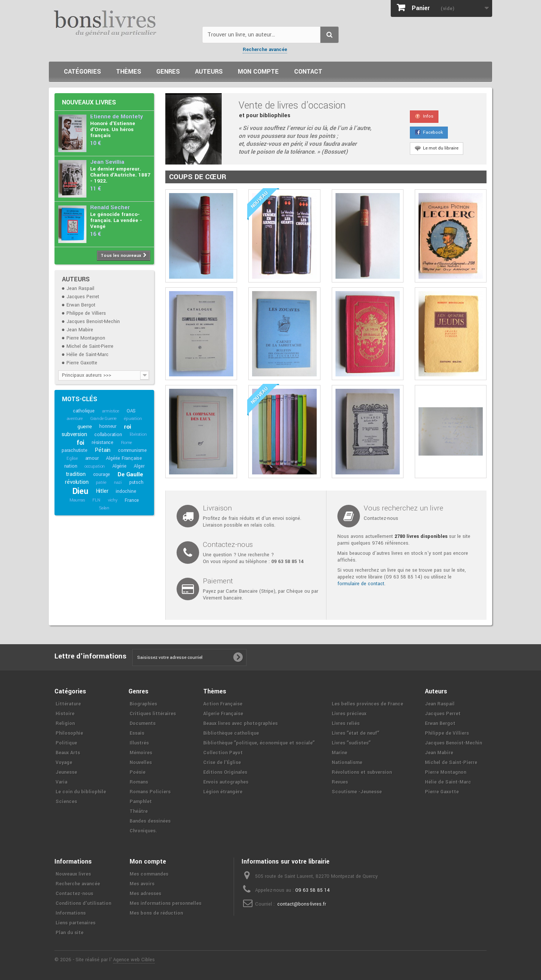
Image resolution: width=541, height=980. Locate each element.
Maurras (77, 500)
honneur (108, 426)
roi (128, 427)
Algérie (119, 466)
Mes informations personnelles (165, 903)
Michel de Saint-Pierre (90, 346)
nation (71, 466)
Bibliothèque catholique (231, 733)
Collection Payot (223, 753)
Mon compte (258, 72)
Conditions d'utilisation (83, 903)
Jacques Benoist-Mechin (93, 322)
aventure (75, 419)
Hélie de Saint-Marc (88, 355)
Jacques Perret (83, 297)
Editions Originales (225, 772)
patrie (101, 482)
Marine (339, 753)
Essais (137, 733)
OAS (131, 411)
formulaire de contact (361, 584)
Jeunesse (66, 772)
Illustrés (139, 743)
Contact (308, 72)
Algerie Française (223, 714)
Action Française (223, 704)
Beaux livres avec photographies (240, 723)
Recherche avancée (265, 50)
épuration (133, 419)
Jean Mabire (80, 330)
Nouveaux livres (89, 102)
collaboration (108, 435)
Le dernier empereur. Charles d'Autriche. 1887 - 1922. (120, 175)
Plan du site (70, 933)
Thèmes (129, 72)
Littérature (68, 704)
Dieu (80, 491)
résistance (103, 442)
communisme (132, 450)
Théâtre (139, 811)
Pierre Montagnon (86, 338)
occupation (95, 466)
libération (138, 434)
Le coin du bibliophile (81, 792)
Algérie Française (124, 458)
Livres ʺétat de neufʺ (355, 733)
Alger (139, 466)
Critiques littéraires (153, 714)
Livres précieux (349, 714)
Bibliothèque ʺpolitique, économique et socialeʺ (259, 743)
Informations (71, 913)
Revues (340, 782)
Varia (61, 782)
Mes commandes (149, 874)
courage (102, 474)
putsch (136, 482)
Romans (139, 782)
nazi (118, 482)
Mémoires (141, 753)
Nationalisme (347, 763)
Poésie (138, 772)
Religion (65, 723)
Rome (126, 443)
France (132, 500)
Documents (143, 723)
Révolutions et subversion (362, 772)
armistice (111, 411)
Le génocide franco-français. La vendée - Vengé (116, 220)
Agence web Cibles (134, 960)
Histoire (65, 714)
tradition (76, 474)
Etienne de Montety (116, 117)
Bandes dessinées (150, 821)
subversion (74, 434)
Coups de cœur (198, 177)
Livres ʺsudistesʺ (351, 743)
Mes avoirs (142, 884)
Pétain (103, 450)
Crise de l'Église (222, 763)
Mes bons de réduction (156, 913)
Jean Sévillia (107, 162)
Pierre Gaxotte (82, 363)
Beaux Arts (68, 753)
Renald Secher (110, 208)
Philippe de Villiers (86, 313)
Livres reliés (346, 723)
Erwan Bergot (81, 305)
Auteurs (209, 72)
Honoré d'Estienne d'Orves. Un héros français (113, 129)
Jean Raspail (80, 288)
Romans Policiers (150, 792)
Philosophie (69, 733)
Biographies (143, 704)
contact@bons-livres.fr (302, 904)
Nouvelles (141, 763)
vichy (113, 500)
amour (92, 458)
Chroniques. (143, 831)
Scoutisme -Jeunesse (357, 792)
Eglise (72, 458)
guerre (85, 427)
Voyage (64, 763)
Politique (66, 743)
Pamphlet (141, 802)
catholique (84, 411)
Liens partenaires (76, 923)
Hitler (102, 491)
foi (80, 443)
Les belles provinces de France (367, 704)
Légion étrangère (223, 792)
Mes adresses (145, 894)
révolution (77, 482)
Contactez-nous (74, 894)
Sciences (66, 802)
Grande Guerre (103, 419)
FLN (96, 500)
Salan (104, 508)
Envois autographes (226, 782)
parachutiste (75, 450)
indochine (126, 491)
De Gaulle (130, 474)
